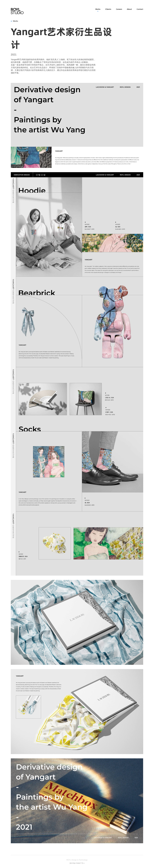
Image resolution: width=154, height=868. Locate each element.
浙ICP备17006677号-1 (77, 863)
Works (98, 9)
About (129, 9)
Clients (108, 9)
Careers (119, 9)
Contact (140, 9)
